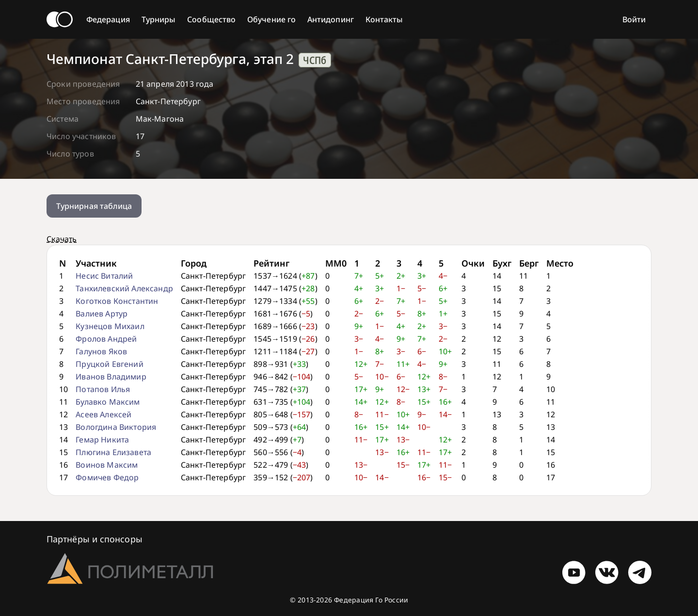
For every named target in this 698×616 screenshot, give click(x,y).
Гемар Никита (102, 440)
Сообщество (211, 19)
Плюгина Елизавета (113, 452)
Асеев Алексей (103, 414)
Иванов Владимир (111, 377)
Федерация (108, 19)
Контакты (384, 19)
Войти (634, 19)
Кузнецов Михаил (110, 326)
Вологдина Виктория (116, 427)
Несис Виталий (104, 276)
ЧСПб (315, 60)
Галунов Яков (101, 351)
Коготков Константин (117, 301)
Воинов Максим (107, 465)
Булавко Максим (108, 402)
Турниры (159, 19)
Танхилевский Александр (124, 288)
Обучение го (271, 19)
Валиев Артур (102, 314)
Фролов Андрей (106, 339)
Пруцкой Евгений (109, 364)
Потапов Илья (103, 389)
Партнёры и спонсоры (95, 539)
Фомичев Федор (107, 477)
